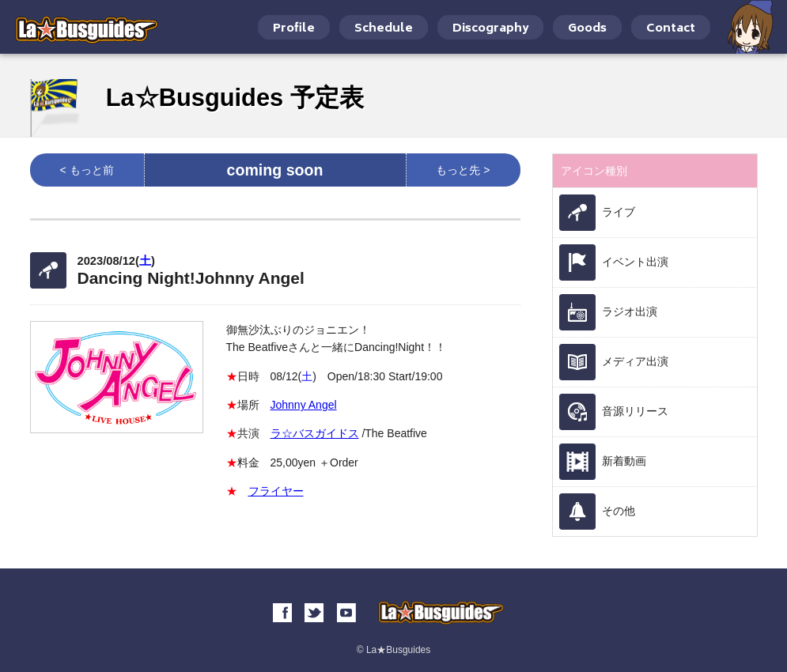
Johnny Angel (304, 405)
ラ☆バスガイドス (315, 433)
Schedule (384, 29)
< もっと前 (86, 170)
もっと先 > (463, 170)
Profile (294, 29)
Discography (490, 29)
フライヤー (276, 491)
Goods (587, 29)
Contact (671, 29)
